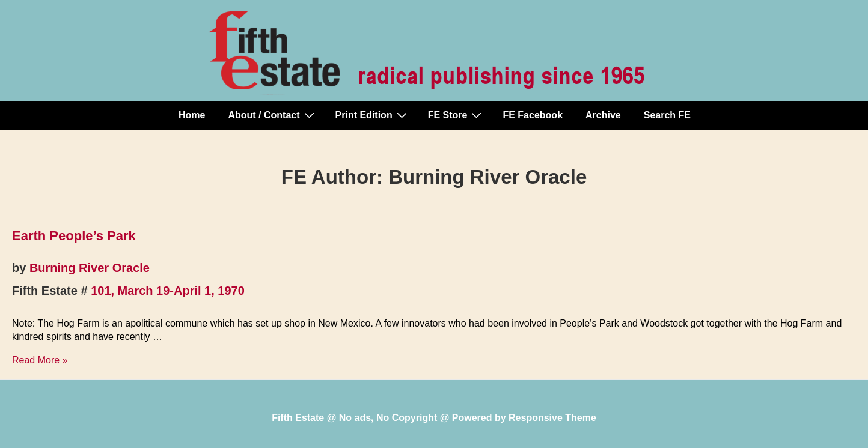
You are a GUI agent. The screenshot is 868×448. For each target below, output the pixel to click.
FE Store (457, 115)
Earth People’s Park (74, 236)
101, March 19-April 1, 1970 (168, 291)
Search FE (667, 115)
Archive (603, 115)
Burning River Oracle (90, 268)
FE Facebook (533, 115)
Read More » (40, 360)
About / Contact (272, 115)
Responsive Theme (552, 418)
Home (192, 115)
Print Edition (373, 115)
